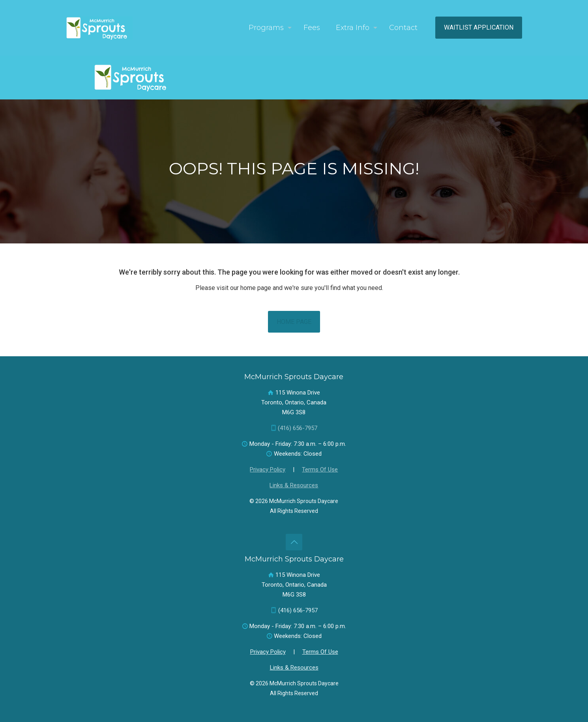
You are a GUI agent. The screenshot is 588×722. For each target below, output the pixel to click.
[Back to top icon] (294, 542)
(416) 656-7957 (298, 428)
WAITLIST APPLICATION (479, 27)
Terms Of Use (320, 469)
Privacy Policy (268, 469)
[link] (134, 78)
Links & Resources (294, 485)
